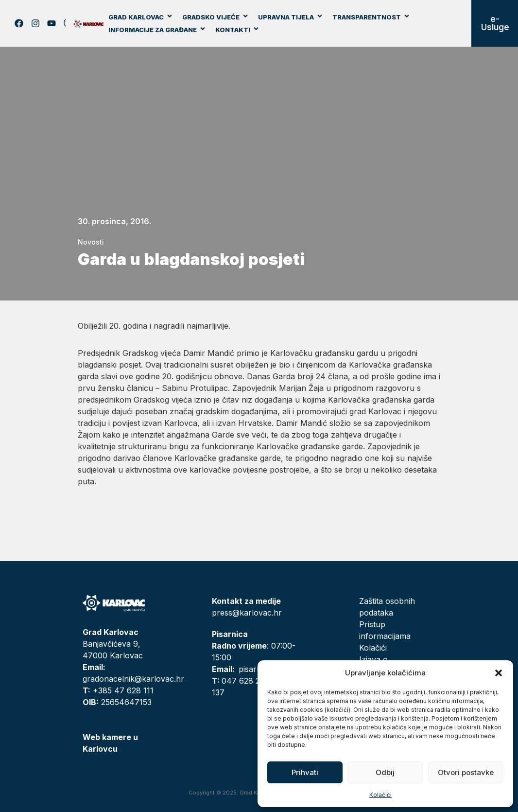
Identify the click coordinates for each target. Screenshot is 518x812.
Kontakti (237, 30)
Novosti (91, 242)
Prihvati (305, 772)
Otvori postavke (466, 772)
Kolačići (380, 795)
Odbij (385, 772)
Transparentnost (371, 17)
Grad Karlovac (141, 17)
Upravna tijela (291, 17)
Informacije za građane (157, 30)
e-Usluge (495, 23)
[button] (499, 673)
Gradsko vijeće (216, 17)
